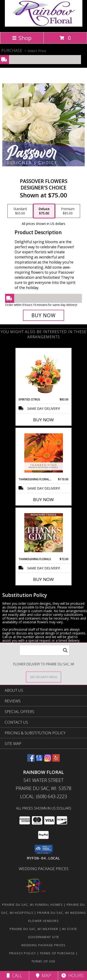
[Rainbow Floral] (44, 25)
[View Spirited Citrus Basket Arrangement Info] (44, 373)
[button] (44, 850)
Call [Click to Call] (14, 975)
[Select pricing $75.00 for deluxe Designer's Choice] (44, 211)
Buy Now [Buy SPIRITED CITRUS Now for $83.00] (43, 420)
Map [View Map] (43, 975)
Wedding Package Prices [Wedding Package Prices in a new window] (44, 869)
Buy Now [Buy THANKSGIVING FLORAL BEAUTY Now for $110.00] (43, 499)
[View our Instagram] (48, 760)
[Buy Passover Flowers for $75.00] (43, 315)
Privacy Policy (23, 953)
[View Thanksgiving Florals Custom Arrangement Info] (44, 533)
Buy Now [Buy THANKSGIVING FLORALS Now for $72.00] (43, 579)
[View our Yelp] (56, 760)
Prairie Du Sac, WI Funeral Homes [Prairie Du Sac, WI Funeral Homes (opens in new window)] (32, 905)
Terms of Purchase (57, 953)
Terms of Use (43, 961)
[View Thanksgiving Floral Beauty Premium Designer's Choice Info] (44, 453)
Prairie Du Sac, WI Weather (34, 929)
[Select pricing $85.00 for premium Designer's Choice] (68, 211)
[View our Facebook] (31, 760)
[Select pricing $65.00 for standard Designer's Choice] (20, 211)
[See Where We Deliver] (43, 677)
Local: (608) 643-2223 (43, 796)
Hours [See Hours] (73, 975)
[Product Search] (44, 650)
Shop (22, 38)
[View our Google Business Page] (39, 760)
